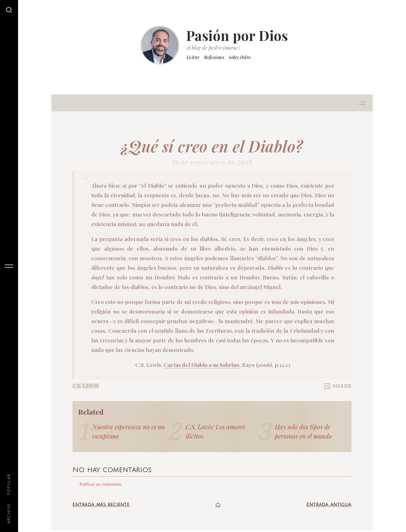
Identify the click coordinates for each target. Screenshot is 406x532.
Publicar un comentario (101, 484)
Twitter (193, 57)
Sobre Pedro (240, 57)
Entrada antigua (329, 505)
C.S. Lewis (86, 386)
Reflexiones (214, 57)
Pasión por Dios (237, 35)
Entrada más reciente (101, 505)
